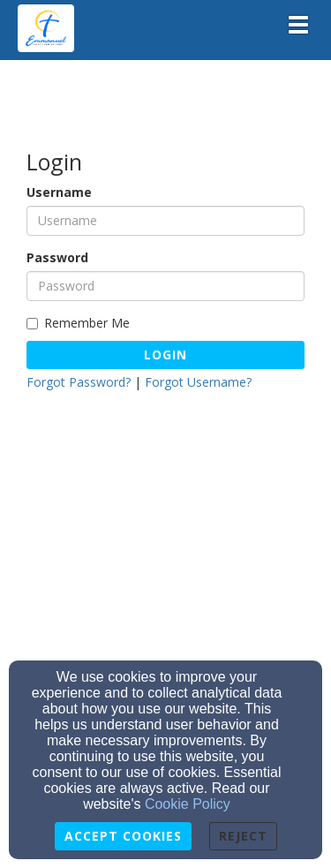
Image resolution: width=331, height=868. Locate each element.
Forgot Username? (198, 382)
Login (165, 355)
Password (57, 257)
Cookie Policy (188, 804)
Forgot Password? (79, 382)
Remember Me (78, 323)
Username (59, 192)
